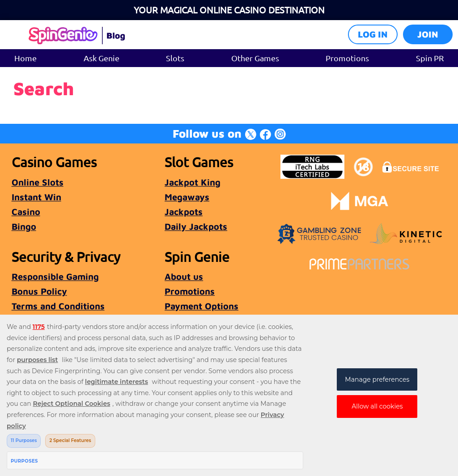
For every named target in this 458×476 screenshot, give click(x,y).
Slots (175, 58)
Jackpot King (193, 182)
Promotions (347, 58)
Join (428, 34)
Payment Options (201, 306)
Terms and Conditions (58, 306)
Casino (26, 212)
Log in (373, 34)
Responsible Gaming (55, 276)
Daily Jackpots (196, 226)
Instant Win (36, 197)
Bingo (24, 226)
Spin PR (430, 58)
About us (184, 276)
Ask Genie (102, 58)
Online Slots (38, 182)
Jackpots (184, 212)
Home (25, 58)
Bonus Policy (39, 291)
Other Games (255, 58)
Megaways (187, 197)
